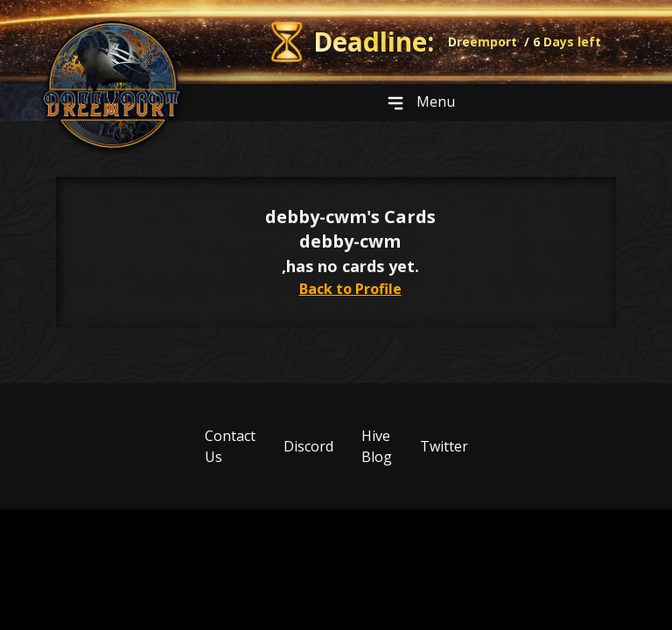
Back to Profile (350, 289)
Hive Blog (377, 446)
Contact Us (230, 446)
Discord (308, 446)
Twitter (444, 446)
